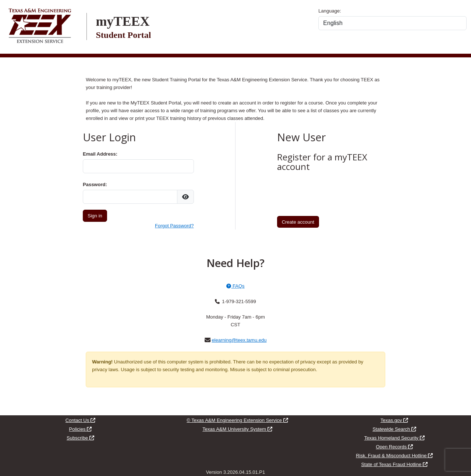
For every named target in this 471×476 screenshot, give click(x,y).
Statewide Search (394, 429)
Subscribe (80, 438)
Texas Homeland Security (394, 438)
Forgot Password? (174, 226)
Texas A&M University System (237, 429)
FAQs (235, 286)
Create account (298, 222)
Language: (330, 11)
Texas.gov (394, 420)
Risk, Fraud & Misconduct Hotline (394, 456)
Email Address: (100, 154)
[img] (185, 197)
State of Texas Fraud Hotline (394, 464)
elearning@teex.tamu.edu (239, 340)
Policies (80, 429)
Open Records (394, 447)
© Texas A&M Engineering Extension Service (237, 420)
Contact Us (80, 420)
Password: (95, 184)
